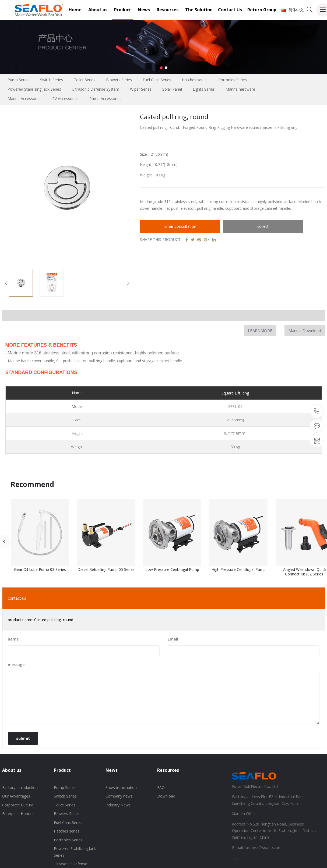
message (16, 665)
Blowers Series (119, 80)
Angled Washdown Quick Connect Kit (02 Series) (305, 572)
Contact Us (230, 10)
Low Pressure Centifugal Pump (172, 570)
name (13, 639)
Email (173, 639)
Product (123, 10)
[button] (161, 68)
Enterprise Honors (18, 814)
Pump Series (18, 80)
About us (98, 10)
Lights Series (204, 89)
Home (75, 10)
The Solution (199, 10)
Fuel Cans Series (157, 80)
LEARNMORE (260, 330)
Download (166, 796)
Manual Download (305, 330)
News (144, 10)
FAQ (161, 787)
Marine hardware (240, 89)
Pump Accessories (105, 99)
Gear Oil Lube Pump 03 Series (40, 570)
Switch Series (52, 80)
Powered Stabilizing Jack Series (34, 89)
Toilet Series (85, 80)
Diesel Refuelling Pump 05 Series (106, 570)
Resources (168, 10)
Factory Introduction (20, 787)
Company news (119, 796)
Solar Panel (172, 89)
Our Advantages (16, 796)
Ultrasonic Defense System (96, 89)
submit (23, 738)
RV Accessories (65, 99)
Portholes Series (233, 80)
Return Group (262, 10)
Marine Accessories (24, 99)
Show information (121, 787)
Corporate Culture (18, 805)
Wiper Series (141, 89)
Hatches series (195, 80)
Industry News (118, 805)
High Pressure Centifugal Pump (239, 570)
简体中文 (293, 10)
